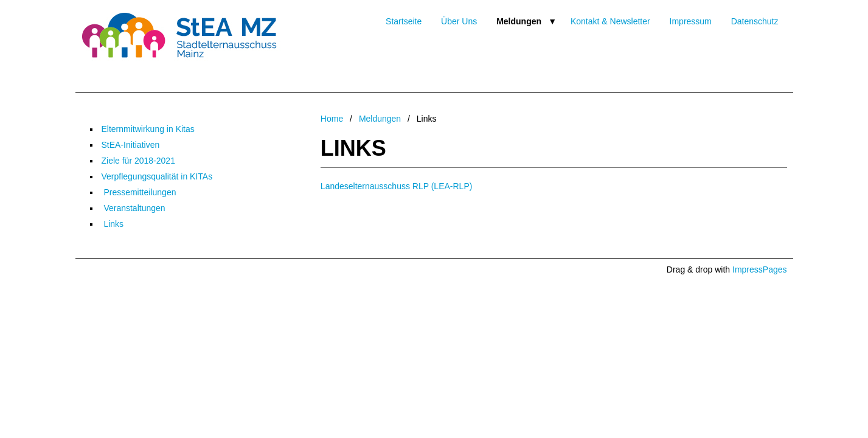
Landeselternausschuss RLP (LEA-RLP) (397, 186)
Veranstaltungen (134, 208)
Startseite (404, 21)
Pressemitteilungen (139, 192)
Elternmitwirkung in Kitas (148, 129)
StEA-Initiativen (131, 145)
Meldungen (519, 21)
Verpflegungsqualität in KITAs (157, 176)
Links (113, 224)
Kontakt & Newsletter (610, 21)
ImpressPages (759, 269)
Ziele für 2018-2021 (138, 161)
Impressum (691, 21)
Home (332, 119)
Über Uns (459, 21)
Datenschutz (755, 21)
